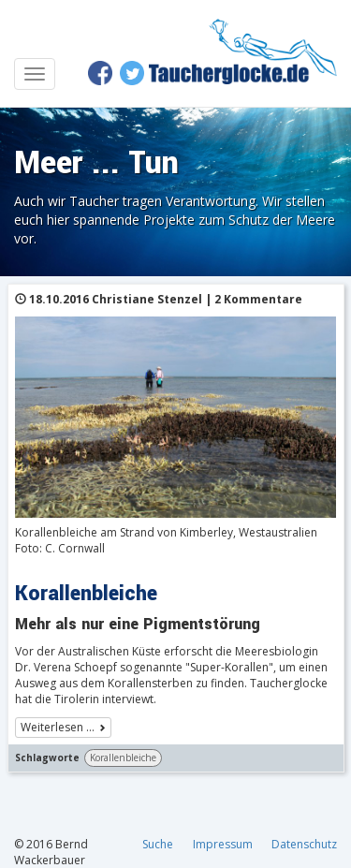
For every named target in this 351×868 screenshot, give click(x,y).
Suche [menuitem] (158, 844)
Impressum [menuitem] (223, 844)
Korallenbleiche (123, 758)
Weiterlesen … (58, 727)
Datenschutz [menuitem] (304, 844)
